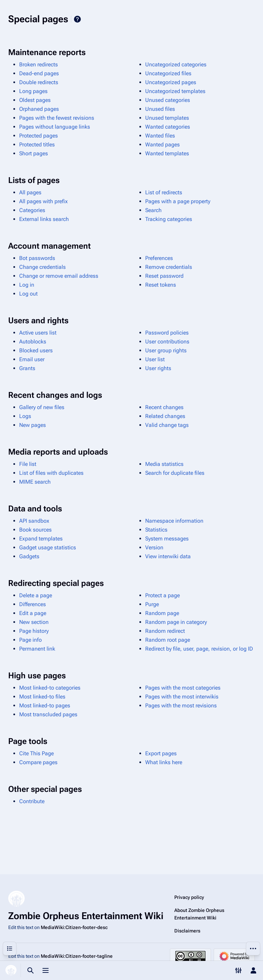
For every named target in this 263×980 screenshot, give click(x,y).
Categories (32, 210)
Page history (34, 631)
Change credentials (42, 267)
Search (153, 210)
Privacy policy (189, 897)
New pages (33, 425)
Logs (25, 416)
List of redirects (164, 192)
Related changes (165, 416)
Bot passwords (37, 258)
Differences (33, 604)
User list (155, 359)
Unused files (160, 109)
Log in (27, 285)
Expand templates (41, 539)
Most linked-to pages (45, 705)
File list (28, 464)
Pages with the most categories (183, 688)
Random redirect (165, 631)
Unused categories (168, 100)
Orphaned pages (39, 109)
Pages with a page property (178, 201)
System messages (167, 539)
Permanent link (37, 649)
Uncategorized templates (175, 91)
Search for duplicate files (175, 473)
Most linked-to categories (50, 688)
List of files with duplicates (51, 473)
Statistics (156, 530)
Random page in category (176, 622)
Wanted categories (168, 127)
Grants (27, 368)
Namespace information (174, 521)
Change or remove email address (59, 276)
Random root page (168, 640)
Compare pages (38, 762)
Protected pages (39, 136)
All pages (30, 192)
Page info (30, 640)
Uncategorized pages (171, 82)
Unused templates (167, 118)
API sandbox (34, 521)
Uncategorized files (168, 73)
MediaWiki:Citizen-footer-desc (74, 927)
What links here (164, 762)
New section (34, 622)
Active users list (38, 333)
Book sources (35, 530)
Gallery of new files (42, 407)
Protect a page (162, 595)
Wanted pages (162, 145)
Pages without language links (55, 127)
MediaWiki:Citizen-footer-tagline (77, 956)
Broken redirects (39, 64)
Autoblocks (33, 342)
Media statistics (164, 464)
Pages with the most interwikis (182, 697)
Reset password (164, 276)
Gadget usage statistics (48, 547)
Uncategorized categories (176, 64)
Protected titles (37, 145)
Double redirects (39, 82)
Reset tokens (161, 285)
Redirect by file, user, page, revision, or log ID (199, 649)
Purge (152, 604)
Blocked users (36, 350)
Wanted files (160, 136)
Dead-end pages (39, 73)
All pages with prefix (43, 201)
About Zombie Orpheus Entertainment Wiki (199, 914)
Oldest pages (35, 100)
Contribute (32, 801)
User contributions (167, 342)
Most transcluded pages (48, 714)
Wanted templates (167, 153)
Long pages (33, 91)
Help (77, 19)
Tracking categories (169, 219)
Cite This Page (36, 753)
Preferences (159, 258)
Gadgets (29, 556)
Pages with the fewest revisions (57, 118)
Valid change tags (167, 425)
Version (154, 547)
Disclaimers (187, 931)
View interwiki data (168, 556)
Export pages (161, 753)
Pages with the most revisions (181, 705)
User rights (158, 368)
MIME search (35, 482)
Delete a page (36, 595)
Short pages (34, 153)
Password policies (167, 333)
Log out (28, 294)
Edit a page (33, 613)
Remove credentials (169, 267)
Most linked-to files (42, 697)
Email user (32, 359)
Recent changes (164, 407)
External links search (44, 219)
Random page (162, 613)
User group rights (166, 350)
